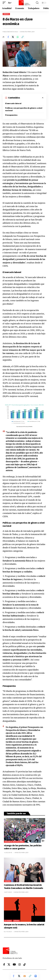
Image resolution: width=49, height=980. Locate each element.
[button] (5, 3)
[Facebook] (4, 965)
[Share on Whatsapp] (18, 37)
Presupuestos (11, 115)
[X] (9, 965)
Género (6, 14)
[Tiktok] (25, 965)
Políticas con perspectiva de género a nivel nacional (24, 109)
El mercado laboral (13, 103)
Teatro (8, 881)
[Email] (25, 976)
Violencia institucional (14, 842)
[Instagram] (20, 965)
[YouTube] (14, 965)
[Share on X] (13, 37)
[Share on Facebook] (8, 37)
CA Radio (8, 921)
